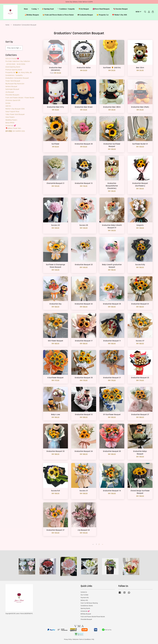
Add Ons (8, 106)
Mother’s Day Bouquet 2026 (15, 109)
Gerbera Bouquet (11, 87)
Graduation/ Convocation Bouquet (17, 78)
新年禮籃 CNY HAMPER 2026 (15, 131)
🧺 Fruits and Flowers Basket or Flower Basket (58, 15)
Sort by (9, 42)
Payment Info (85, 598)
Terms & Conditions (85, 639)
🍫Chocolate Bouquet (120, 9)
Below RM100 (10, 123)
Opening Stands (85, 608)
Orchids (8, 103)
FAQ (93, 639)
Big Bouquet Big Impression (15, 84)
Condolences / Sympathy (14, 75)
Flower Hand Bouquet (13, 81)
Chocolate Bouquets (12, 95)
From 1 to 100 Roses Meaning (89, 603)
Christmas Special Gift (13, 100)
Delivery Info (84, 600)
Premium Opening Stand (14, 70)
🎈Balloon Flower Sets (13, 128)
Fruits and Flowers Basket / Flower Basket (20, 98)
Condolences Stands (87, 606)
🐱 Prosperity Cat (103, 15)
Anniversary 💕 (11, 126)
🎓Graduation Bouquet (85, 15)
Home (26, 9)
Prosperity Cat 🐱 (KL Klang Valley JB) (19, 72)
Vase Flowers (10, 117)
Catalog (35, 9)
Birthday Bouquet (86, 614)
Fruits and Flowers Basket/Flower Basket (93, 617)
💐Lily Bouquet (84, 9)
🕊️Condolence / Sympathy (66, 9)
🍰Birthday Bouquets (32, 15)
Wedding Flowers (11, 120)
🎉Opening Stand (48, 9)
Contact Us (84, 592)
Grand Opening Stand (13, 67)
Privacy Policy (68, 639)
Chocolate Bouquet (86, 619)
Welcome (76, 639)
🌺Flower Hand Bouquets (101, 9)
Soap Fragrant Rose (12, 112)
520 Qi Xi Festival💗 (12, 59)
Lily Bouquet (10, 92)
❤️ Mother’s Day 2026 (120, 15)
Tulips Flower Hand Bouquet (15, 114)
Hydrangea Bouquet (12, 89)
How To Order (84, 595)
